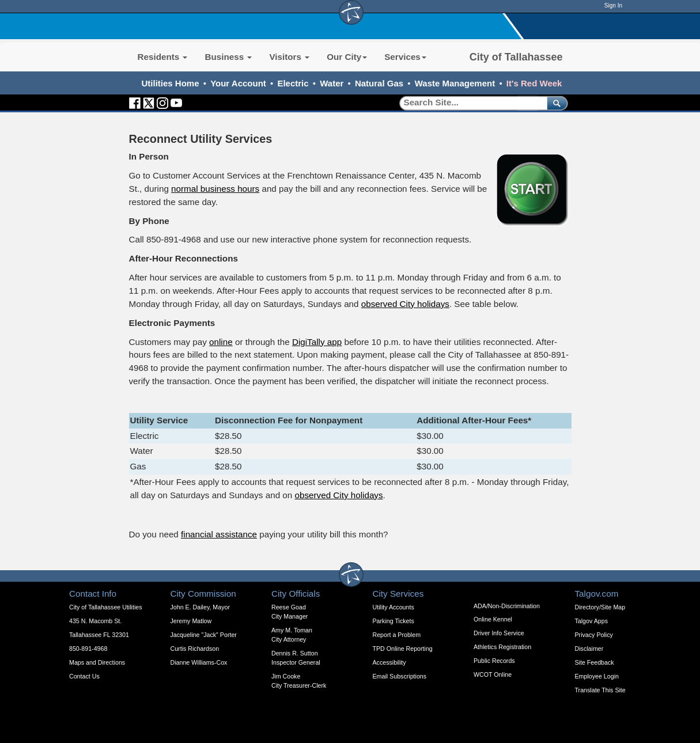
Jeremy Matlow (191, 621)
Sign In (613, 5)
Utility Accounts (393, 607)
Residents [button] (163, 57)
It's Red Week (534, 83)
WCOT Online (493, 674)
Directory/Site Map (600, 607)
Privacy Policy (594, 635)
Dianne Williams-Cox (199, 662)
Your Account (238, 83)
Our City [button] (347, 57)
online (221, 342)
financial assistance (219, 534)
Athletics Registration (502, 647)
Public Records (494, 661)
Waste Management (455, 83)
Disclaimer (589, 649)
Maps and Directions (97, 662)
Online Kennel (493, 619)
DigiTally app (317, 342)
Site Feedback (595, 662)
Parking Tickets (393, 621)
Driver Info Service (499, 633)
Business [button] (228, 57)
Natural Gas (379, 83)
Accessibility (389, 662)
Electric (293, 83)
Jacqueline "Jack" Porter (204, 635)
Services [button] (405, 57)
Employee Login (597, 676)
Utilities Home (171, 83)
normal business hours (215, 189)
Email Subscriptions (400, 676)
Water (332, 83)
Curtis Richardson (195, 649)
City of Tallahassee (516, 57)
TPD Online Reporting (403, 649)
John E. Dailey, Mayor (200, 607)
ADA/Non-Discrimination (507, 606)
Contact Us (84, 676)
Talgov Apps (591, 621)
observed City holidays (405, 304)
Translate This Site (600, 690)
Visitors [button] (289, 57)
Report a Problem (397, 635)
